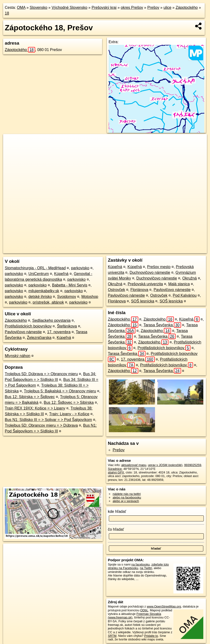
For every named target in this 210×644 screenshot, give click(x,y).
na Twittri (146, 568)
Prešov (153, 8)
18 (7, 13)
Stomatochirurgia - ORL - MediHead (35, 268)
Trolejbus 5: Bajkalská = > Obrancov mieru (60, 391)
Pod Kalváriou (185, 295)
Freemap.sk (140, 250)
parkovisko (80, 268)
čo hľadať (116, 529)
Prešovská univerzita (145, 284)
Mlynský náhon (18, 356)
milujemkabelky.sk (44, 291)
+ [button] (11, 142)
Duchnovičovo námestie (150, 273)
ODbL (144, 610)
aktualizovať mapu (134, 465)
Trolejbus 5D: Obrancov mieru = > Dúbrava (41, 425)
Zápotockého (187, 8)
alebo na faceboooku (127, 497)
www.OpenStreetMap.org (164, 606)
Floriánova (139, 290)
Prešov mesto (159, 267)
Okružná (189, 278)
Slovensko (39, 8)
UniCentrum (39, 274)
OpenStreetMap (116, 250)
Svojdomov (67, 297)
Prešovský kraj (104, 8)
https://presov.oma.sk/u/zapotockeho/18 (181, 250)
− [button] (11, 150)
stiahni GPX (116, 472)
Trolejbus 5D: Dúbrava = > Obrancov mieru (41, 374)
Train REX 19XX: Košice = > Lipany (35, 408)
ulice (168, 8)
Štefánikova (67, 326)
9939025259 (193, 465)
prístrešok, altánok (48, 302)
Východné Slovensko (69, 8)
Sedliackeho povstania (51, 320)
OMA (21, 8)
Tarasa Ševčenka (162, 325)
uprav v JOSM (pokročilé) (165, 465)
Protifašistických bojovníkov (28, 326)
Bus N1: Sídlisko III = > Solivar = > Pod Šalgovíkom (48, 420)
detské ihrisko (40, 297)
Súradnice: (115, 469)
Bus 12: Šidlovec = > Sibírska (69, 402)
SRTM (112, 636)
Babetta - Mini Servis (70, 285)
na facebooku (141, 564)
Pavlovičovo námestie (23, 332)
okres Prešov (132, 8)
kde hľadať (117, 512)
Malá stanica (179, 284)
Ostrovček (116, 290)
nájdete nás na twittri (127, 494)
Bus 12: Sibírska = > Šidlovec (30, 397)
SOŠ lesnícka (143, 301)
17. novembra (59, 332)
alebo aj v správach (126, 501)
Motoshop (90, 297)
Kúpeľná (61, 274)
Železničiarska (39, 338)
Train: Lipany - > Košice (69, 414)
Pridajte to (151, 636)
